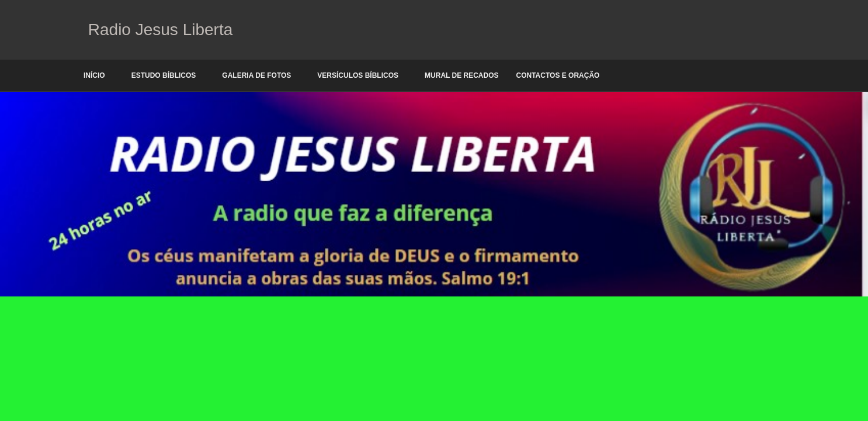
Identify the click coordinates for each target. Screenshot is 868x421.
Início (94, 75)
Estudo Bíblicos (164, 75)
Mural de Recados (461, 75)
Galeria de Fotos (256, 75)
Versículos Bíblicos (358, 75)
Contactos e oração (558, 75)
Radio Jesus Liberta (158, 30)
